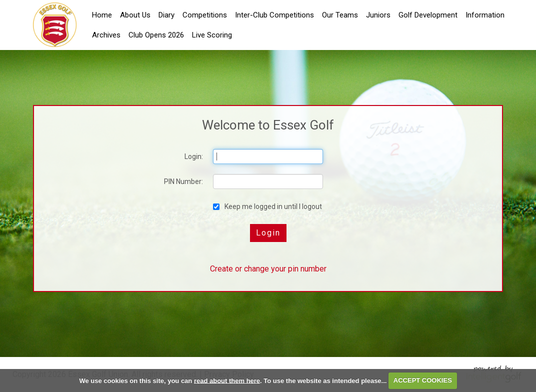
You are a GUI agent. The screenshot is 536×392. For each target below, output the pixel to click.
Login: (194, 156)
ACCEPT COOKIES (423, 380)
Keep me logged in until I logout (267, 206)
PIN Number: (183, 181)
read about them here (227, 380)
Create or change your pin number (268, 269)
